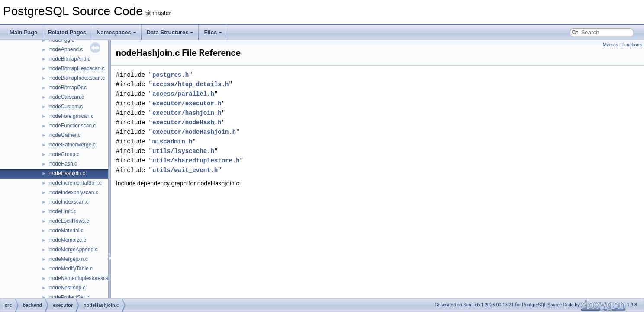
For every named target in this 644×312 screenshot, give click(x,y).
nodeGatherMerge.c (72, 145)
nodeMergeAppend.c (73, 250)
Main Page (23, 32)
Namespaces (116, 32)
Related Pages (67, 32)
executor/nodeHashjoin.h (194, 132)
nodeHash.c (63, 164)
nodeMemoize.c (68, 240)
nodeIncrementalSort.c (76, 183)
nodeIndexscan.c (69, 202)
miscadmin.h (172, 141)
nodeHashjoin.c (67, 173)
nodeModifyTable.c (71, 269)
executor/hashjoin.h (187, 113)
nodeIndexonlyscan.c (74, 192)
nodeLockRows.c (69, 221)
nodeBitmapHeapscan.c (77, 68)
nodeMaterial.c (66, 231)
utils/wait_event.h (185, 170)
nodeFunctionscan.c (72, 126)
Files (213, 32)
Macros (611, 45)
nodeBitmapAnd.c (70, 59)
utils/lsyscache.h (183, 151)
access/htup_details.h (190, 84)
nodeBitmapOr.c (68, 88)
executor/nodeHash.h (187, 122)
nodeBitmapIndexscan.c (77, 78)
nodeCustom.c (66, 107)
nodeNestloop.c (67, 288)
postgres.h (171, 75)
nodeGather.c (65, 135)
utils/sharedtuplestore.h (196, 161)
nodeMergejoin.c (69, 259)
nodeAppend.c (66, 49)
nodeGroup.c (64, 154)
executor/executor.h (187, 103)
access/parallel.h (183, 94)
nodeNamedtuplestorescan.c (82, 278)
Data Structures (170, 32)
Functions (632, 45)
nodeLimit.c (63, 211)
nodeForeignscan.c (71, 116)
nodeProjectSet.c (69, 297)
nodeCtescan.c (67, 97)
